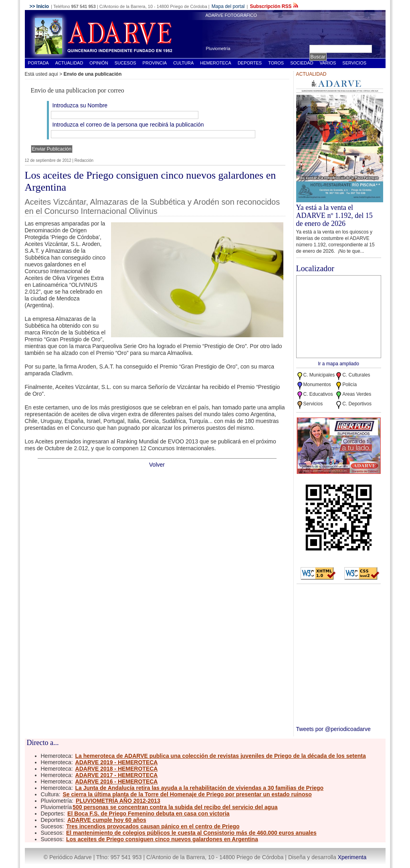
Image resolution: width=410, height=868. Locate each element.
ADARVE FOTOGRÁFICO (231, 15)
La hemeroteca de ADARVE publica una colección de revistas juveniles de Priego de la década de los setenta (221, 756)
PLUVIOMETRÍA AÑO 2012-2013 (118, 801)
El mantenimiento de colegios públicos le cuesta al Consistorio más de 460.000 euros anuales (191, 833)
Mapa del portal (228, 6)
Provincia (155, 63)
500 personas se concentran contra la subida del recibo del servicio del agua (175, 807)
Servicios (354, 63)
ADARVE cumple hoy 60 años (107, 820)
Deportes (250, 63)
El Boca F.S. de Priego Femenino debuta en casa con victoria (148, 814)
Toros (276, 63)
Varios (328, 63)
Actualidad (69, 63)
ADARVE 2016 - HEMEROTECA (117, 781)
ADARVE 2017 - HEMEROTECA (117, 775)
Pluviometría (218, 48)
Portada (38, 63)
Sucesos (125, 63)
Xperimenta (352, 857)
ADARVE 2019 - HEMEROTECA (117, 762)
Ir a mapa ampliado (338, 364)
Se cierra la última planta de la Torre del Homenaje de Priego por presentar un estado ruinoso (187, 794)
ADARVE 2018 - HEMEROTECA (117, 769)
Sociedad (302, 63)
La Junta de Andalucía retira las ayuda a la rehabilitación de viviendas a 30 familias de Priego (200, 788)
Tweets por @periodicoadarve (333, 729)
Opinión (99, 63)
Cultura (183, 63)
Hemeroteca (216, 63)
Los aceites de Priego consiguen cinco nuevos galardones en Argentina (162, 839)
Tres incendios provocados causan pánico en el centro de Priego (153, 826)
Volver (157, 465)
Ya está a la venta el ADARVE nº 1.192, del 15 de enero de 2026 (334, 215)
